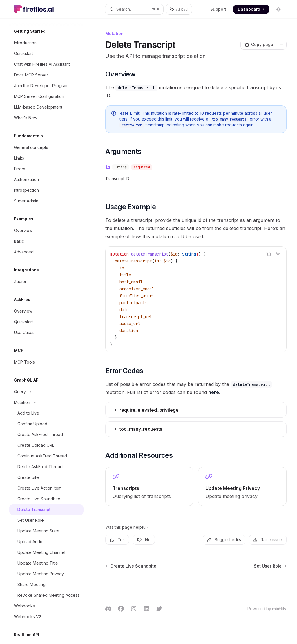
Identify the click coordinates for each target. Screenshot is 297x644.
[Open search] (134, 9)
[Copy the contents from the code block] (269, 254)
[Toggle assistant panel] (179, 9)
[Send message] (280, 583)
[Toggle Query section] (46, 392)
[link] (149, 486)
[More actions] (282, 45)
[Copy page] (259, 45)
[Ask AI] (278, 254)
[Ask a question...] (196, 580)
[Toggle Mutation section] (46, 402)
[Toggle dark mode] (278, 9)
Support (218, 9)
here (214, 392)
